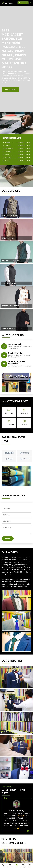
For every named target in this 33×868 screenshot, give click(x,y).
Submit (8, 538)
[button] (10, 90)
